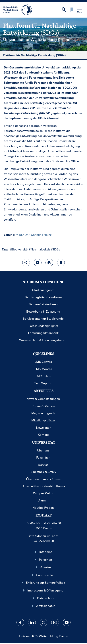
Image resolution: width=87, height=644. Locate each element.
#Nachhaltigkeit (39, 249)
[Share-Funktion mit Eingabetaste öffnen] (26, 263)
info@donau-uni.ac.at (44, 536)
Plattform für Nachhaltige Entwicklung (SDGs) (41, 56)
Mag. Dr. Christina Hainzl (34, 235)
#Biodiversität (19, 249)
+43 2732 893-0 (44, 541)
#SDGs (55, 249)
